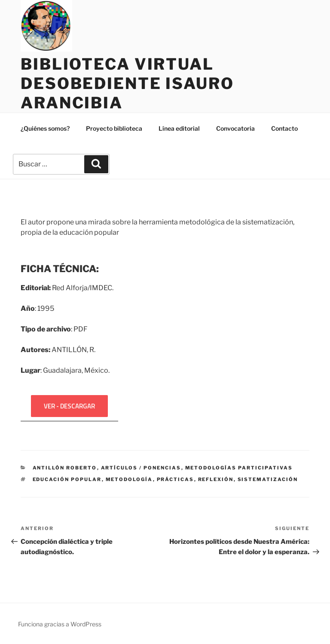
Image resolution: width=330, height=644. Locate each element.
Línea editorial (179, 128)
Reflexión (216, 479)
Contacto (284, 128)
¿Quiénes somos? (45, 128)
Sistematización (268, 479)
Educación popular (67, 479)
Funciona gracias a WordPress (60, 624)
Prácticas (176, 479)
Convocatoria (235, 128)
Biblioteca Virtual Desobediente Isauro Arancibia (127, 83)
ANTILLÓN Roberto (65, 468)
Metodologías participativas (239, 468)
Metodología (129, 479)
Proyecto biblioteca (114, 128)
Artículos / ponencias (141, 468)
